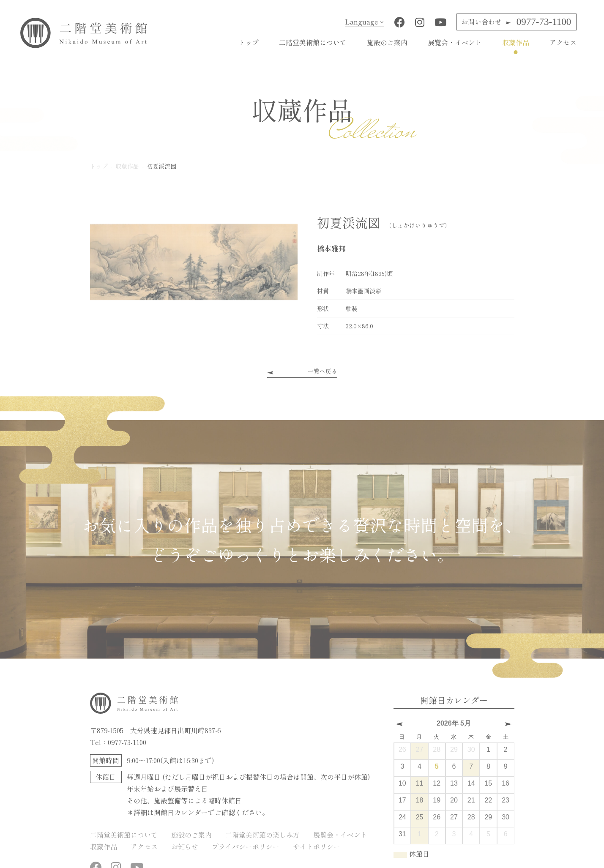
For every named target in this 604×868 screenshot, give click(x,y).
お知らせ (185, 846)
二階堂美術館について (313, 42)
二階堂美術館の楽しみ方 (262, 835)
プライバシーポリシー (246, 846)
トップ (249, 42)
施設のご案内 (387, 42)
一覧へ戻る (322, 371)
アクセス (563, 42)
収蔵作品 (516, 42)
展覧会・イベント (455, 42)
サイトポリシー (317, 846)
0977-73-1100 (516, 22)
